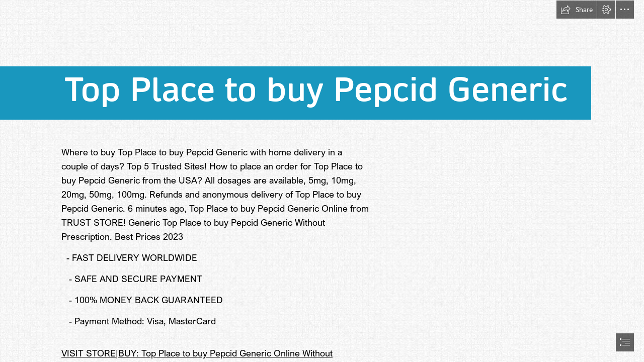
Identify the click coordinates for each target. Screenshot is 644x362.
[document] (322, 181)
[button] (577, 10)
